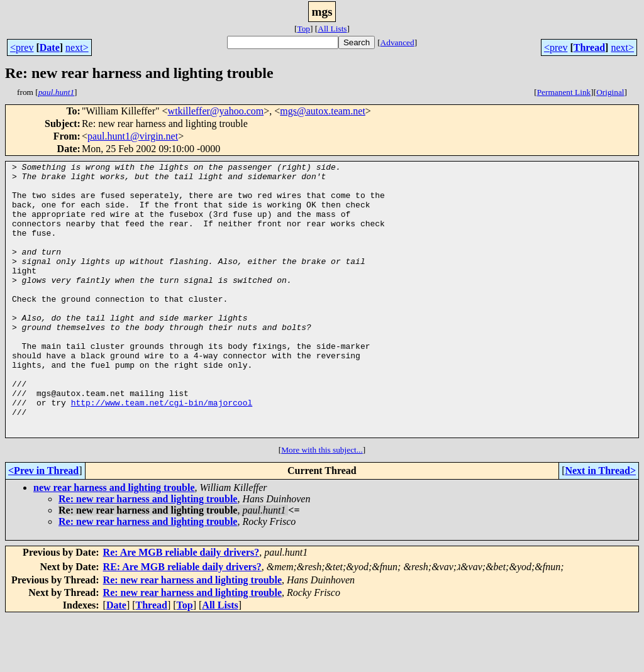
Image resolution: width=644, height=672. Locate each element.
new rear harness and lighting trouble (114, 542)
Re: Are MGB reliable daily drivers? (181, 607)
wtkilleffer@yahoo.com (216, 111)
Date (50, 47)
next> (77, 47)
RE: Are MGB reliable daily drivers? (182, 621)
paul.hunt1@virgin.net (133, 136)
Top (303, 29)
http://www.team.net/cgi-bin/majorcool (162, 451)
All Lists (332, 29)
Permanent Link (564, 92)
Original (610, 92)
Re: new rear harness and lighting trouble (148, 554)
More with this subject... (322, 504)
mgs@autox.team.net (323, 111)
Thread (589, 47)
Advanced (397, 42)
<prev (22, 47)
